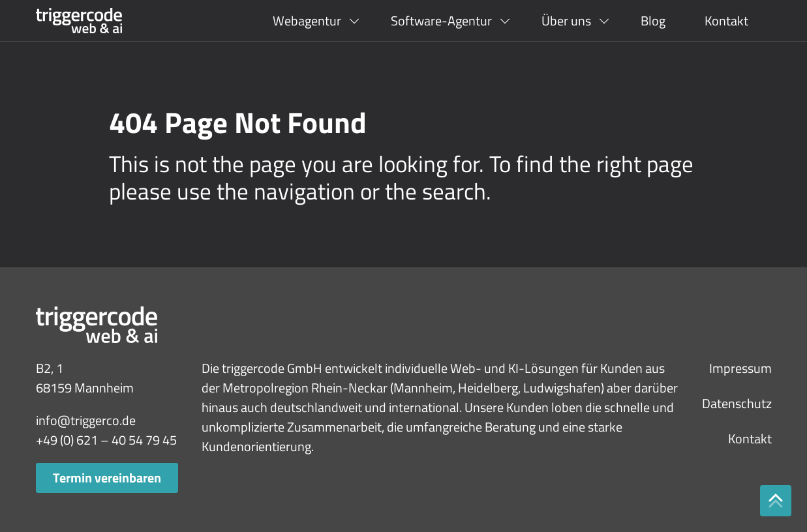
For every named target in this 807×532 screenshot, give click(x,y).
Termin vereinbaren (107, 478)
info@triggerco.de (86, 420)
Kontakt (726, 21)
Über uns (566, 21)
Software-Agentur (441, 21)
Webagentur (307, 21)
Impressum (740, 368)
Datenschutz (737, 403)
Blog (653, 21)
